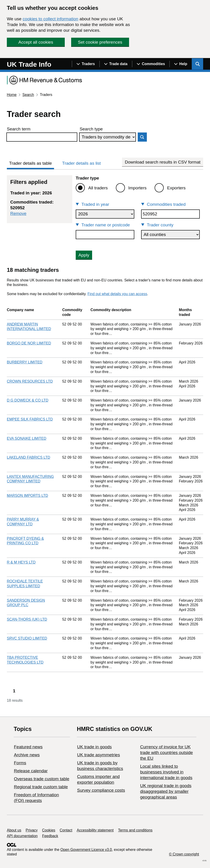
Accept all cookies (36, 42)
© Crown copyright (184, 854)
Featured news (28, 747)
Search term (19, 129)
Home (12, 95)
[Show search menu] (197, 64)
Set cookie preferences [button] (100, 42)
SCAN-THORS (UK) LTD (27, 619)
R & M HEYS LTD (21, 562)
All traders (98, 188)
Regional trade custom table (41, 787)
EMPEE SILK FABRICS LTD (30, 419)
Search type (91, 129)
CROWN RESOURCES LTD (30, 381)
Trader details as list (82, 163)
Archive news (27, 755)
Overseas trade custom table (42, 779)
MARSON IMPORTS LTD (27, 496)
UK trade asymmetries (99, 755)
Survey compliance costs (101, 790)
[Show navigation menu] (86, 64)
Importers (137, 188)
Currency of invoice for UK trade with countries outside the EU (166, 753)
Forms (20, 763)
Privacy (32, 830)
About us (14, 830)
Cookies (49, 830)
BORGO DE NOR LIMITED (29, 343)
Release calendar (31, 771)
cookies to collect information (50, 19)
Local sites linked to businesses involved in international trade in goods (166, 772)
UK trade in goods (94, 747)
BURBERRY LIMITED (25, 362)
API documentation (22, 836)
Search (28, 95)
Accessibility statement (95, 830)
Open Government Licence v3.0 (86, 850)
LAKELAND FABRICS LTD (29, 457)
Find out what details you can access (117, 294)
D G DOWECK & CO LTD (28, 400)
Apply (84, 255)
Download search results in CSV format (163, 162)
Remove (18, 213)
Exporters (176, 188)
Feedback (50, 836)
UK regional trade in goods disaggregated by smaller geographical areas (166, 791)
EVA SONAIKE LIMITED (27, 438)
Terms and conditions (135, 830)
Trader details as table (30, 163)
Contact (66, 830)
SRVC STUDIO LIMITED (27, 638)
